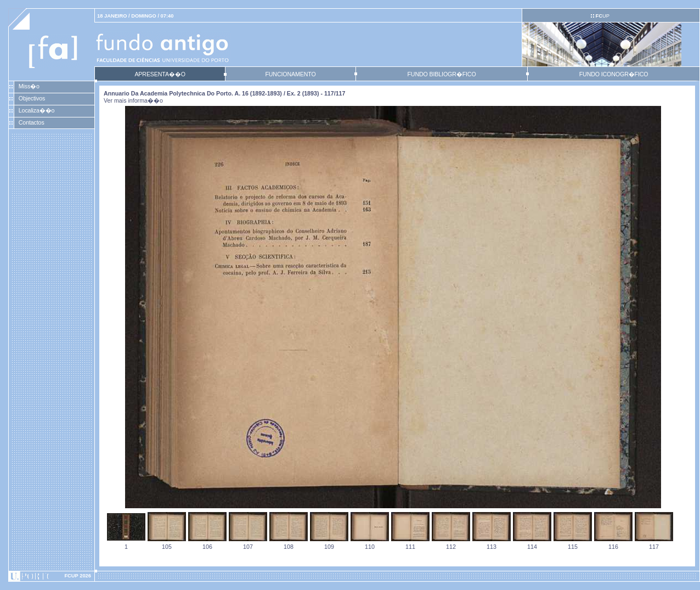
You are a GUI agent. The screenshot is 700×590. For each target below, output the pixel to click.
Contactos (32, 122)
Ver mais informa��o (133, 100)
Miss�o (29, 86)
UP (602, 16)
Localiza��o (37, 110)
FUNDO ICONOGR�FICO (614, 74)
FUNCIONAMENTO (290, 74)
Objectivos (32, 98)
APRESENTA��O (160, 74)
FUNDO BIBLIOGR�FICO (441, 74)
